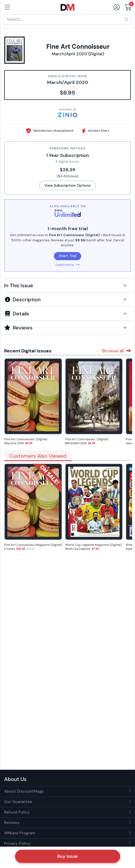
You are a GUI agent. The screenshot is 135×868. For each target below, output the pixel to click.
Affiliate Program (20, 833)
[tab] (67, 285)
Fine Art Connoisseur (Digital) (26, 439)
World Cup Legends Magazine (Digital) (93, 545)
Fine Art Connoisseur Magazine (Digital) (33, 545)
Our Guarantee (18, 802)
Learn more (67, 265)
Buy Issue (67, 856)
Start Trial (68, 256)
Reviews (12, 823)
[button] (67, 285)
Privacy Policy (17, 843)
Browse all (117, 351)
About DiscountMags (24, 791)
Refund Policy (17, 812)
